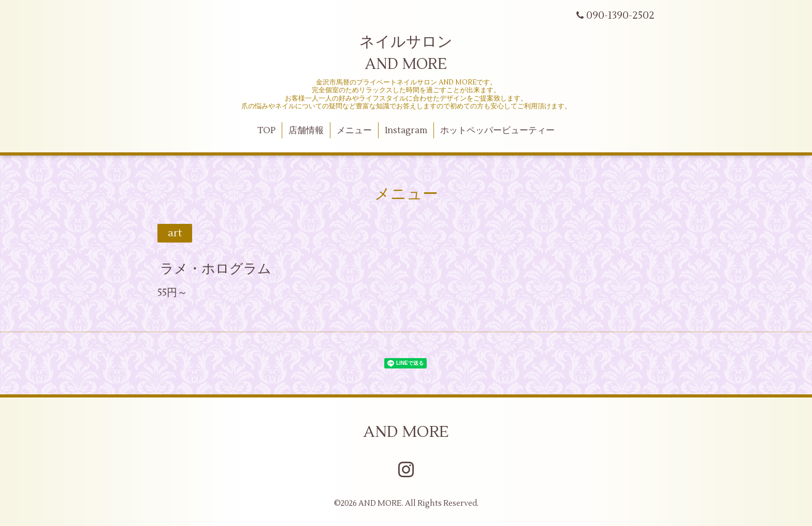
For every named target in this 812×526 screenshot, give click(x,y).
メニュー (354, 131)
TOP (266, 131)
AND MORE (406, 432)
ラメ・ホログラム (216, 269)
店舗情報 (306, 131)
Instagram (406, 131)
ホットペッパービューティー (497, 131)
